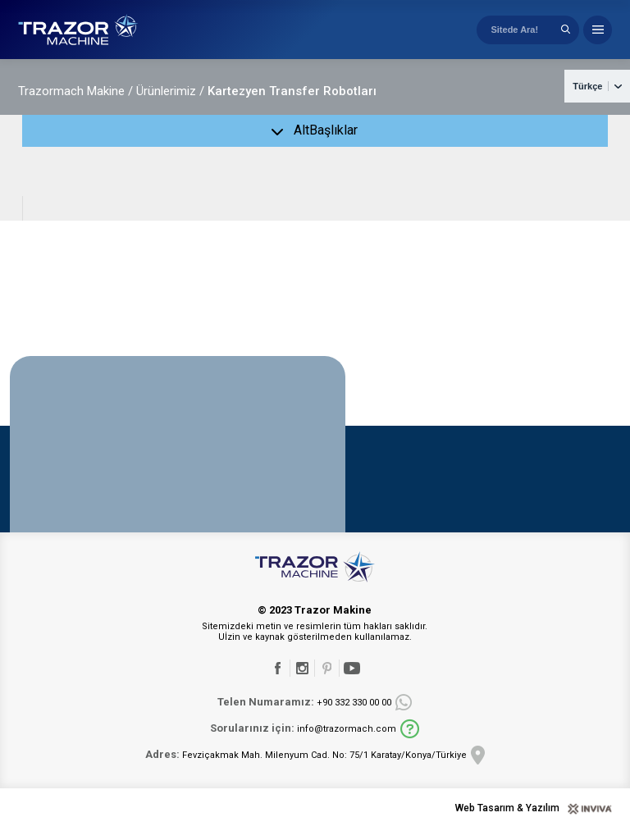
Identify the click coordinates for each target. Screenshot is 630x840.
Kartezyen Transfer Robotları (292, 102)
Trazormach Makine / (75, 102)
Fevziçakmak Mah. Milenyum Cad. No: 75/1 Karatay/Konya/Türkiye (306, 765)
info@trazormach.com (303, 739)
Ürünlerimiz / (170, 102)
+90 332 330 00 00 (304, 713)
